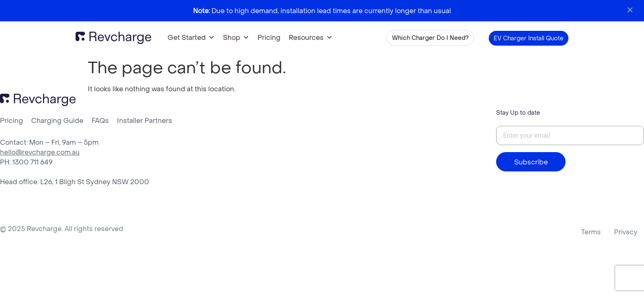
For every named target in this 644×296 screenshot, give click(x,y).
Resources (311, 38)
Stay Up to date (518, 113)
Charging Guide (57, 120)
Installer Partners (145, 120)
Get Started (191, 38)
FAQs (100, 120)
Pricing (269, 37)
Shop (236, 38)
